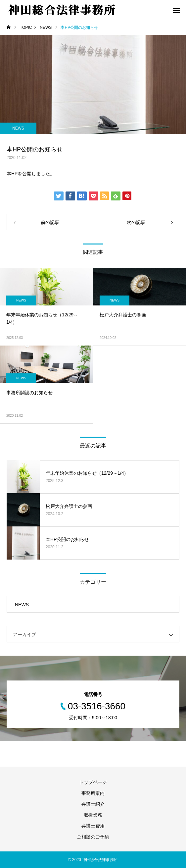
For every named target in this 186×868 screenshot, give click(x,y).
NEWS (18, 128)
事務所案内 (93, 793)
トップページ (93, 782)
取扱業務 (93, 815)
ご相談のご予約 (93, 837)
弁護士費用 (93, 826)
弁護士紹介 (93, 804)
